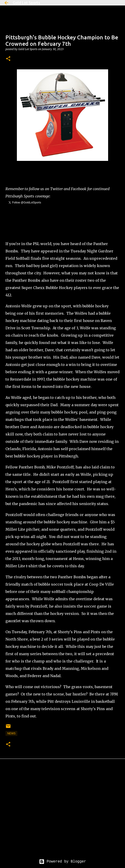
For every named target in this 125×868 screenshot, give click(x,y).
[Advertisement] (62, 812)
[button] (8, 59)
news (11, 733)
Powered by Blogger (62, 862)
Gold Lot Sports (26, 3)
